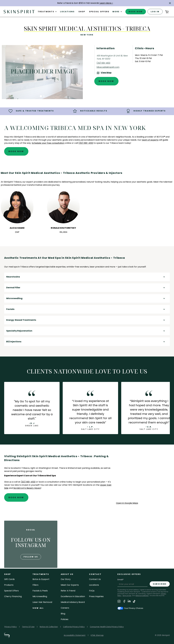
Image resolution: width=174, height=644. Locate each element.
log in (155, 12)
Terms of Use (127, 596)
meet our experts (70, 585)
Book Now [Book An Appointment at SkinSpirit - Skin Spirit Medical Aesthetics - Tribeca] (106, 81)
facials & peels (40, 591)
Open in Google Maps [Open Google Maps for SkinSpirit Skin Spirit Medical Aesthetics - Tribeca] (127, 503)
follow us (31, 566)
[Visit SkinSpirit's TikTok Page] (134, 602)
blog (63, 614)
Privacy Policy (11, 627)
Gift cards (9, 579)
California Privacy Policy (74, 627)
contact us (95, 579)
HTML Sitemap (97, 635)
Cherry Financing (13, 596)
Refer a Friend (68, 591)
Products (9, 585)
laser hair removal (42, 602)
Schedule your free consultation (48, 143)
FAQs (92, 591)
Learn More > (106, 3)
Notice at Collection (142, 596)
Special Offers (11, 591)
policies (65, 619)
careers (65, 608)
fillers (35, 585)
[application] (143, 478)
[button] (170, 3)
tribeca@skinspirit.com (108, 67)
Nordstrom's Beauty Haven (27, 488)
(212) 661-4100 (103, 63)
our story (66, 579)
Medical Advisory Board (73, 602)
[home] (19, 12)
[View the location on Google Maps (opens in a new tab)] (104, 73)
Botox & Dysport (41, 579)
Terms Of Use (28, 627)
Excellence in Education (73, 596)
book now (136, 12)
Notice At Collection (49, 627)
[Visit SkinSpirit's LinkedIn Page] (129, 602)
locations (94, 585)
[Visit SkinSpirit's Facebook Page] (124, 602)
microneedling (40, 596)
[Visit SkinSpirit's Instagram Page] (119, 602)
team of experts (150, 140)
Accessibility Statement (75, 635)
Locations (67, 12)
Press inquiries (96, 596)
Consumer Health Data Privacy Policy (107, 627)
